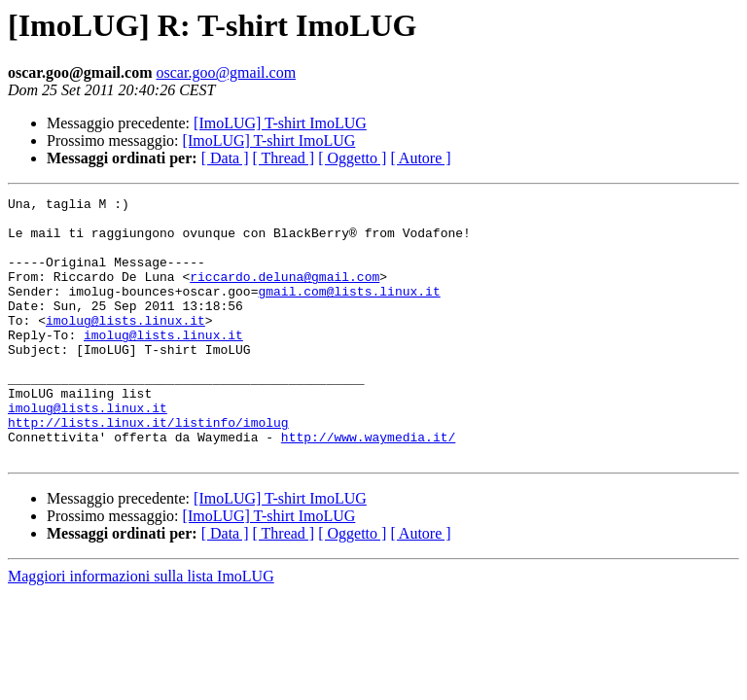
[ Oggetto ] (352, 158)
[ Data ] (225, 158)
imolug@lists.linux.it (125, 346)
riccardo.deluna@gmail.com (285, 294)
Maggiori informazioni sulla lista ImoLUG (141, 629)
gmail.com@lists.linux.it (349, 311)
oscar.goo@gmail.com (227, 72)
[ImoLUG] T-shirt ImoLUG (280, 123)
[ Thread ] (284, 158)
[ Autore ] (420, 158)
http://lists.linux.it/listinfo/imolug (148, 469)
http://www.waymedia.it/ (368, 486)
